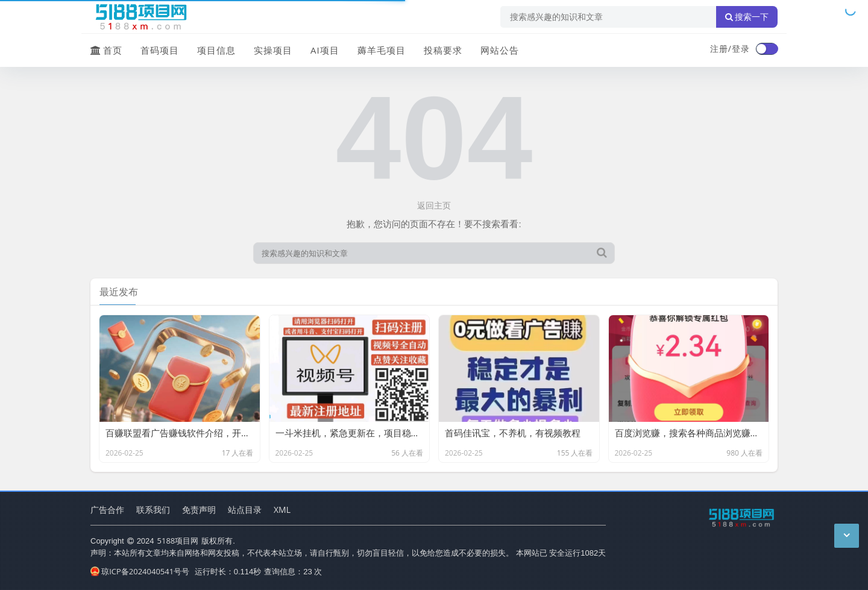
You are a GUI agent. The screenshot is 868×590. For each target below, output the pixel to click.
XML (282, 510)
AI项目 (325, 50)
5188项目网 (178, 541)
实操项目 (273, 50)
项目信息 (216, 50)
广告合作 (107, 510)
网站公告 (500, 50)
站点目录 (245, 510)
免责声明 (199, 510)
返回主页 (434, 205)
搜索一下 (747, 17)
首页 (106, 50)
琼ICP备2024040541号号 (140, 571)
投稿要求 (443, 50)
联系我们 (153, 510)
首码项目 (160, 50)
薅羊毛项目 (382, 50)
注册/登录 (730, 49)
